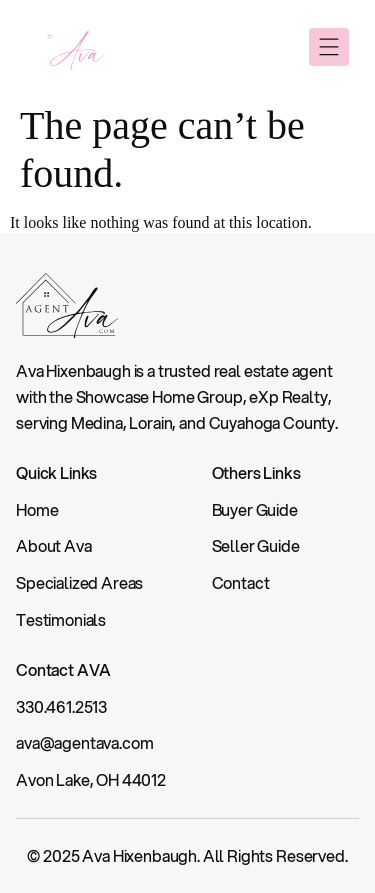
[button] (329, 47)
